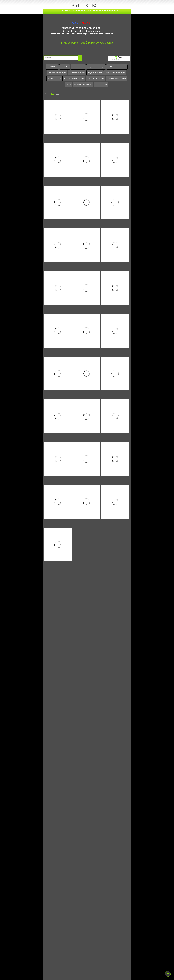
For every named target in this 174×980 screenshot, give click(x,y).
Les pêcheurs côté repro (96, 67)
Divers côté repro (101, 84)
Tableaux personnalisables (83, 84)
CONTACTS (102, 11)
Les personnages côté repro (74, 78)
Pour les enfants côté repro (115, 73)
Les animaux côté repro (77, 73)
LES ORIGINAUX (52, 67)
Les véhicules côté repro (57, 73)
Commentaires (122, 11)
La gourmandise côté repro (116, 78)
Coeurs (68, 84)
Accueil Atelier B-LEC (57, 11)
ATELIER (95, 11)
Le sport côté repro (55, 78)
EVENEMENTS (111, 11)
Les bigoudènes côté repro (117, 67)
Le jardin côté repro (95, 73)
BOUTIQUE (68, 11)
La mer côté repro (78, 67)
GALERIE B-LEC (78, 11)
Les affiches (65, 67)
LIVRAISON (88, 11)
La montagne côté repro (95, 78)
